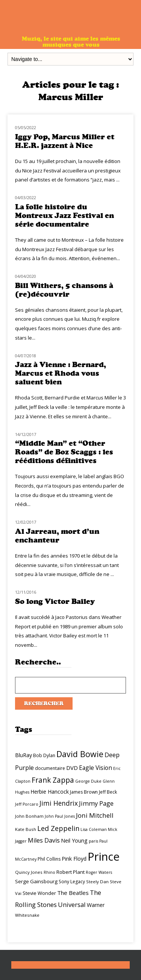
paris (93, 841)
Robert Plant (70, 872)
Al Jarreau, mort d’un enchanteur (57, 536)
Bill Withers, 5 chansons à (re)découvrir (64, 290)
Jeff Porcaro (27, 804)
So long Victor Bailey (55, 601)
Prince (104, 857)
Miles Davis (44, 840)
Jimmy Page (96, 803)
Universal (72, 905)
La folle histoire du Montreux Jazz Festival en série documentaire (64, 216)
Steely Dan (97, 882)
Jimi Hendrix (59, 803)
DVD (72, 768)
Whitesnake (27, 915)
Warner (96, 905)
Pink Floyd (74, 859)
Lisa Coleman (94, 829)
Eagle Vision (96, 768)
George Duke (88, 781)
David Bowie (80, 754)
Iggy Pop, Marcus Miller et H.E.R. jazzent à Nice (65, 141)
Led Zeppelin (58, 828)
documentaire (50, 768)
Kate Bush (26, 829)
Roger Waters (99, 872)
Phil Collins (49, 859)
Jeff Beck (108, 792)
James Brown (84, 792)
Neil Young (74, 841)
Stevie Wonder (39, 893)
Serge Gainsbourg (36, 881)
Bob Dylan (44, 755)
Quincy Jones (29, 872)
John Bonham (29, 816)
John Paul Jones (60, 816)
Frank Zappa (53, 780)
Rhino (49, 872)
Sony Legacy (72, 882)
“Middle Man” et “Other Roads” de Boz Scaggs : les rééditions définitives (64, 452)
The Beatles (73, 893)
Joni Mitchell (95, 815)
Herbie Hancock (50, 792)
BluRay (23, 755)
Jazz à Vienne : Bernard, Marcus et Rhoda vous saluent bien (61, 373)
